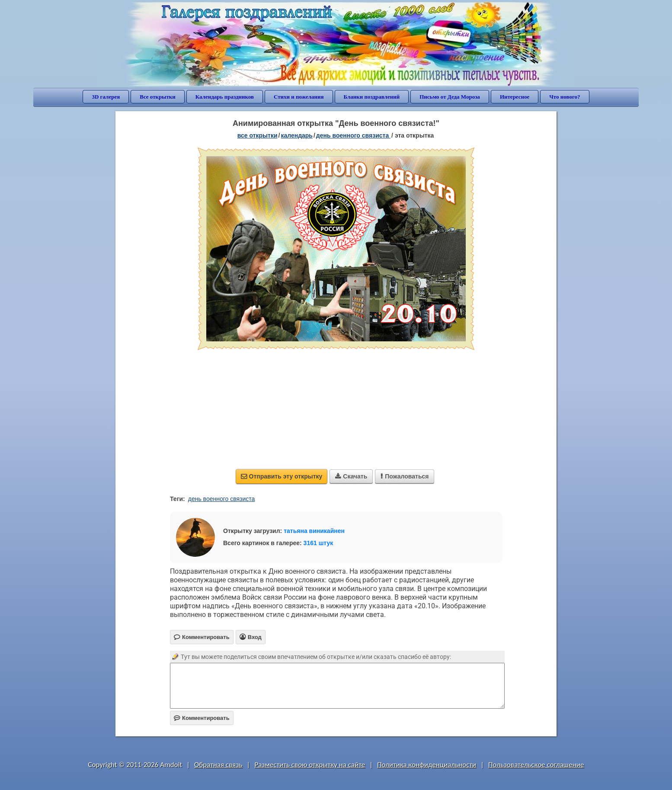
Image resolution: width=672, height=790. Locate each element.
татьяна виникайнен (314, 531)
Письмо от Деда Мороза (450, 97)
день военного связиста (222, 499)
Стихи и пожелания (299, 97)
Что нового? (565, 97)
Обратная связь (218, 765)
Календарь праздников (225, 97)
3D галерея (106, 97)
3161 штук (318, 543)
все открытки (258, 135)
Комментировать (202, 718)
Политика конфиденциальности (427, 765)
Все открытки (158, 97)
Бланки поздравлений (372, 97)
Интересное (515, 97)
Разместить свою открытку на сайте (310, 765)
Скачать (351, 476)
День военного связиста (353, 135)
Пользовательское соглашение (536, 765)
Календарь (297, 135)
